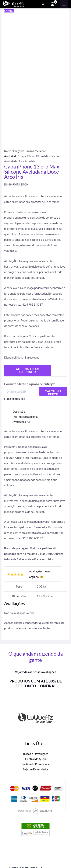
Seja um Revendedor (36, 769)
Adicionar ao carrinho (28, 370)
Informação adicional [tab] (25, 417)
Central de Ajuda (36, 759)
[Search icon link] (43, 4)
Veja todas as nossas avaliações (36, 672)
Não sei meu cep (15, 399)
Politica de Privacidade (36, 764)
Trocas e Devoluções (35, 754)
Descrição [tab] (19, 412)
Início (8, 151)
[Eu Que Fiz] (14, 4)
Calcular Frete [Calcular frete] (53, 393)
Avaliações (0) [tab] (21, 422)
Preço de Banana (24, 151)
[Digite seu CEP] (21, 391)
